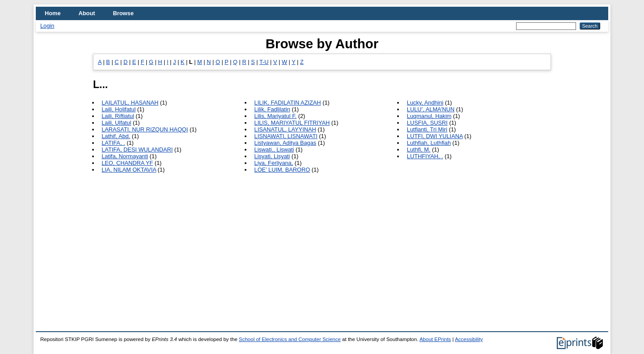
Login (47, 26)
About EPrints (435, 339)
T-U (264, 62)
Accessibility (469, 339)
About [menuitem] (87, 13)
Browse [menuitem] (123, 13)
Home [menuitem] (53, 13)
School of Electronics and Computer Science (290, 339)
